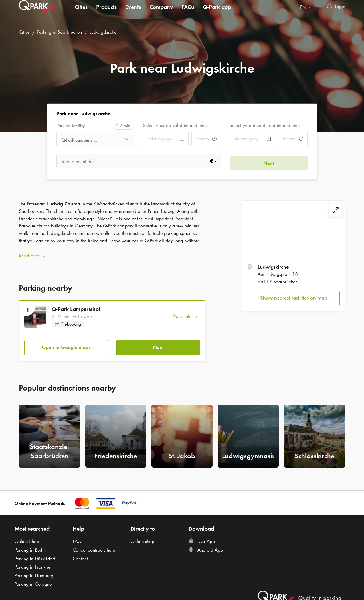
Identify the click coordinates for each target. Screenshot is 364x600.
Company (161, 13)
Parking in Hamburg (34, 571)
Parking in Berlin (30, 546)
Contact (80, 555)
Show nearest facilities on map (294, 298)
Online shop (142, 537)
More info (182, 314)
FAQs (188, 13)
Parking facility (71, 126)
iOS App (202, 537)
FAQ (77, 537)
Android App (206, 546)
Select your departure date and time (265, 125)
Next (158, 343)
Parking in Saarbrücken (60, 32)
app (217, 13)
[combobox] (307, 14)
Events (133, 13)
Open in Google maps (66, 343)
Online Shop (27, 537)
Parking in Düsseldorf (35, 555)
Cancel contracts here (94, 546)
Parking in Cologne (33, 580)
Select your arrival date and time (175, 125)
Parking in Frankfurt (33, 563)
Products (106, 13)
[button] (112, 254)
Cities (81, 13)
